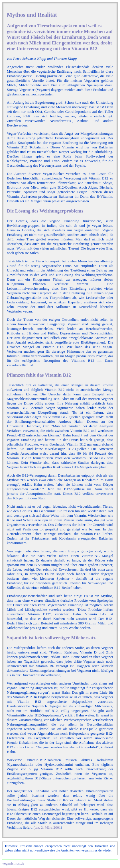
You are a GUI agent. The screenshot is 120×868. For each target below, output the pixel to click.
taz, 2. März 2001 (48, 827)
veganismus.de (13, 863)
